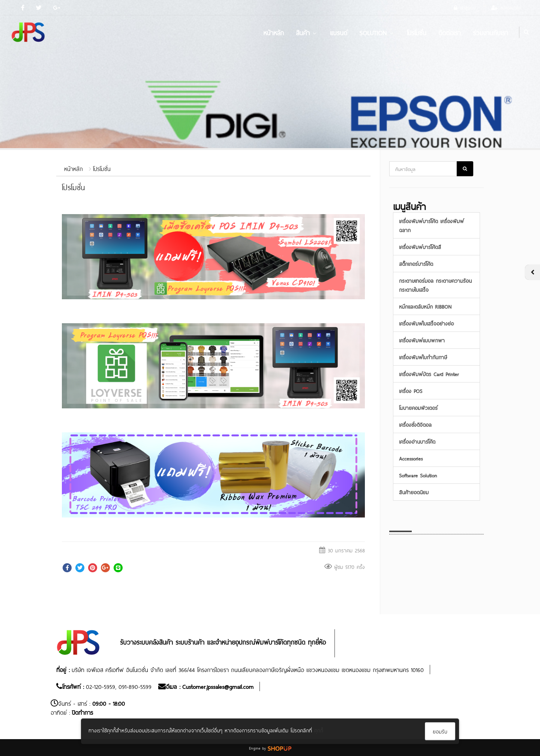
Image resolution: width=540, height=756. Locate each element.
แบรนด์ (339, 32)
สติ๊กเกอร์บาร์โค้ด (416, 263)
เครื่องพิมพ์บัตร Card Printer (429, 374)
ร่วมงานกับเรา (490, 32)
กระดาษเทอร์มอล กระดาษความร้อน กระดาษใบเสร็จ (435, 285)
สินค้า (307, 32)
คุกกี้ (319, 730)
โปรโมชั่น (417, 32)
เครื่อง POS (411, 391)
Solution (377, 32)
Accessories (411, 458)
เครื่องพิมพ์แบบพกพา (422, 340)
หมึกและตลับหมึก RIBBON (425, 306)
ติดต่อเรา (450, 32)
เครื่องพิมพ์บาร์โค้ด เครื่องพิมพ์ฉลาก (431, 225)
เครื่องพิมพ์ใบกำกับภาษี (423, 357)
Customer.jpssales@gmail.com (218, 686)
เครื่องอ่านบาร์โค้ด (417, 441)
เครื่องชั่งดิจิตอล (415, 424)
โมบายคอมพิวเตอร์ (418, 407)
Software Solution (418, 475)
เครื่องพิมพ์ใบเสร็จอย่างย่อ (426, 323)
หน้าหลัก (274, 32)
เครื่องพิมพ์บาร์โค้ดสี (420, 247)
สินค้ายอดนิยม (414, 492)
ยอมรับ (440, 731)
